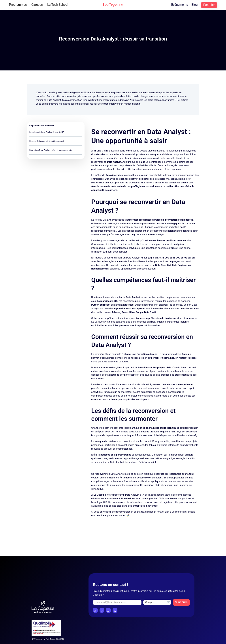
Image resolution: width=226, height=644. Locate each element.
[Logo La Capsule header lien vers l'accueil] (113, 5)
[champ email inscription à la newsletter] (117, 602)
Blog (194, 5)
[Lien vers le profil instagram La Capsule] (95, 610)
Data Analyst (54, 100)
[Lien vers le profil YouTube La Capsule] (108, 610)
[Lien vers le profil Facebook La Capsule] (102, 610)
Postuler (209, 5)
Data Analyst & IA (135, 495)
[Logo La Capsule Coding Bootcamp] (43, 607)
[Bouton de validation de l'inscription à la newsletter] (181, 602)
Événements (180, 5)
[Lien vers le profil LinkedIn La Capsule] (115, 610)
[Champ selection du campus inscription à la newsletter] (157, 602)
